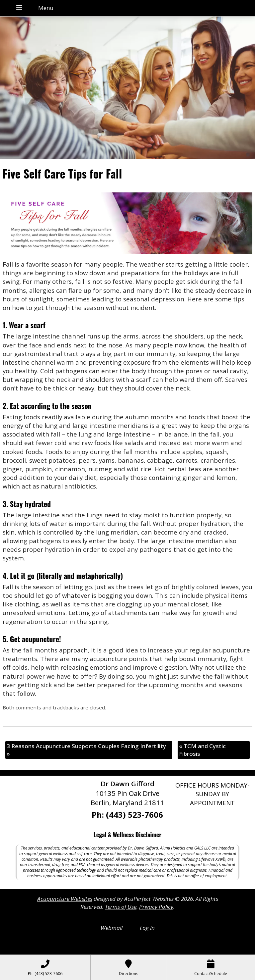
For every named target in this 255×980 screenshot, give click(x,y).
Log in (147, 928)
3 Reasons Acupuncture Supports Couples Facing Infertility (86, 750)
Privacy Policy (156, 907)
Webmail (112, 928)
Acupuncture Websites (65, 899)
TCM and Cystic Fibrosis (202, 750)
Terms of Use (121, 907)
